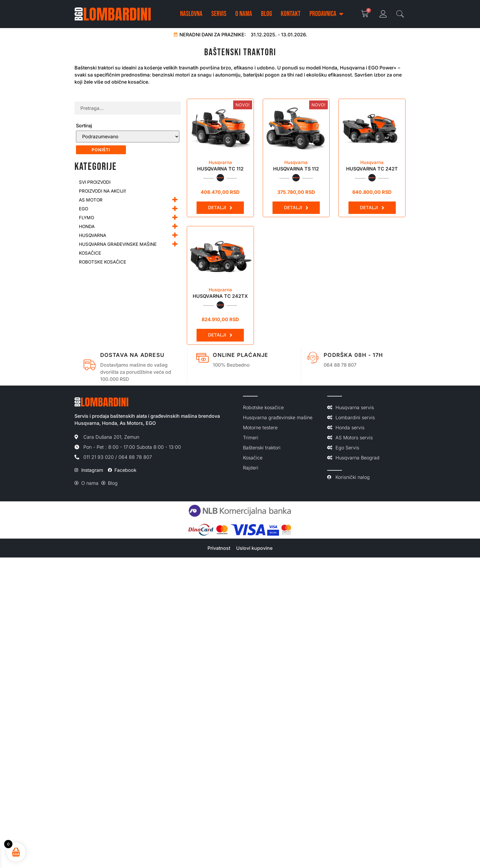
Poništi (101, 150)
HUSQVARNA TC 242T (372, 169)
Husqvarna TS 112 (296, 169)
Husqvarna (220, 162)
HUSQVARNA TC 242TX (220, 296)
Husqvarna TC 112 (220, 169)
